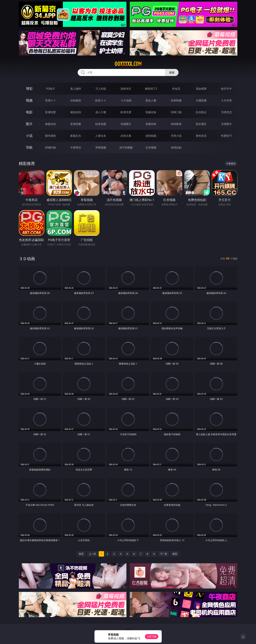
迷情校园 (151, 136)
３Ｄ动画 (126, 100)
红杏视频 (151, 147)
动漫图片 (126, 124)
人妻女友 (101, 136)
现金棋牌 (201, 89)
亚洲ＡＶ (50, 100)
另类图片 (226, 124)
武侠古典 (126, 136)
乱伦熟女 (201, 112)
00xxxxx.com (128, 64)
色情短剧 (176, 147)
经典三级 (176, 112)
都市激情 (50, 136)
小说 (29, 136)
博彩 (29, 89)
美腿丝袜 (151, 124)
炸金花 (176, 89)
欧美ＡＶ (101, 100)
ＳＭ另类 (226, 100)
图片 (29, 124)
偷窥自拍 (50, 124)
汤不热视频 (126, 147)
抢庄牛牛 (226, 89)
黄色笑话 (201, 136)
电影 (29, 112)
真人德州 (76, 89)
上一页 (92, 554)
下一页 (164, 554)
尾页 (175, 554)
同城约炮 (50, 147)
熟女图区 (201, 124)
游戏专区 (126, 89)
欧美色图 (101, 124)
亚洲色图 (76, 124)
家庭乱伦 (76, 136)
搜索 (172, 72)
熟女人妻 (151, 100)
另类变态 (226, 112)
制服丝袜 (151, 112)
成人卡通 (101, 112)
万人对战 (101, 89)
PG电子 (51, 89)
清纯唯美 (176, 124)
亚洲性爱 (50, 112)
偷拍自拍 (76, 112)
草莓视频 (101, 147)
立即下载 (152, 637)
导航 (29, 147)
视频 (29, 100)
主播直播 (201, 100)
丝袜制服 (176, 100)
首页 (81, 554)
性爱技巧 (226, 136)
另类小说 (176, 136)
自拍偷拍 (76, 100)
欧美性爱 (126, 112)
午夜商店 (76, 147)
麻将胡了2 (151, 89)
